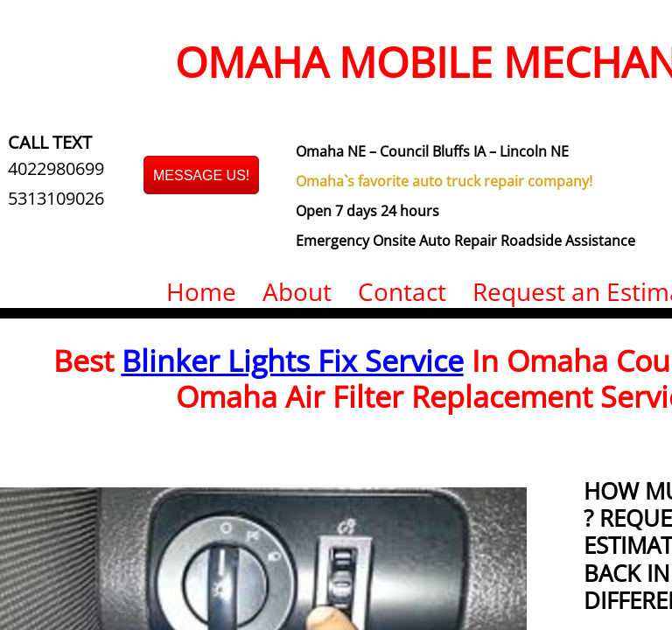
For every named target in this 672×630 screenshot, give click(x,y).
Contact (402, 291)
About (297, 291)
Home (201, 291)
